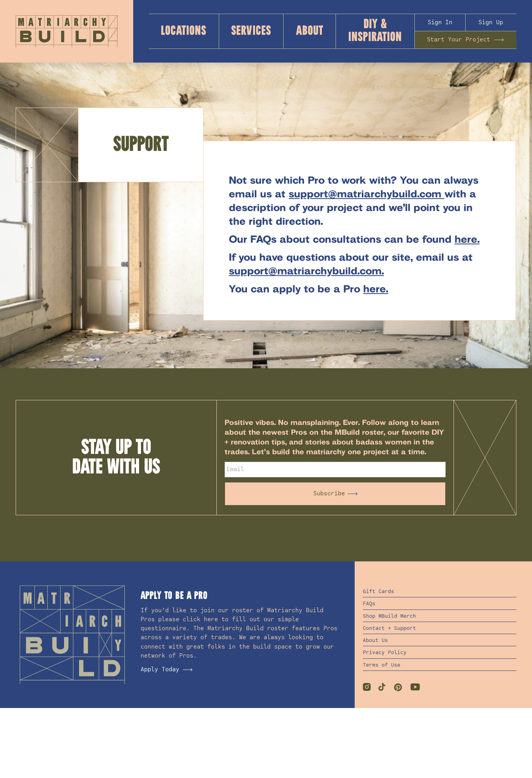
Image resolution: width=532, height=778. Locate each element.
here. (467, 240)
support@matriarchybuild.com (367, 195)
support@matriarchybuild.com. (306, 272)
